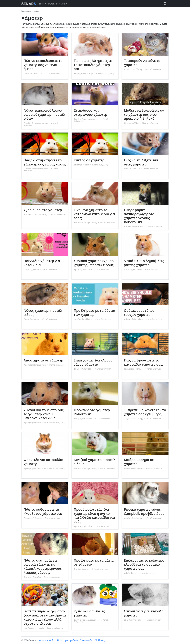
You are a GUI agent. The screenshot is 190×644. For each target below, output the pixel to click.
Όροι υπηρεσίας (47, 640)
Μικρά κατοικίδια (57, 4)
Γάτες (42, 4)
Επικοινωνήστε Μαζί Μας (92, 640)
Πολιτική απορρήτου (67, 640)
